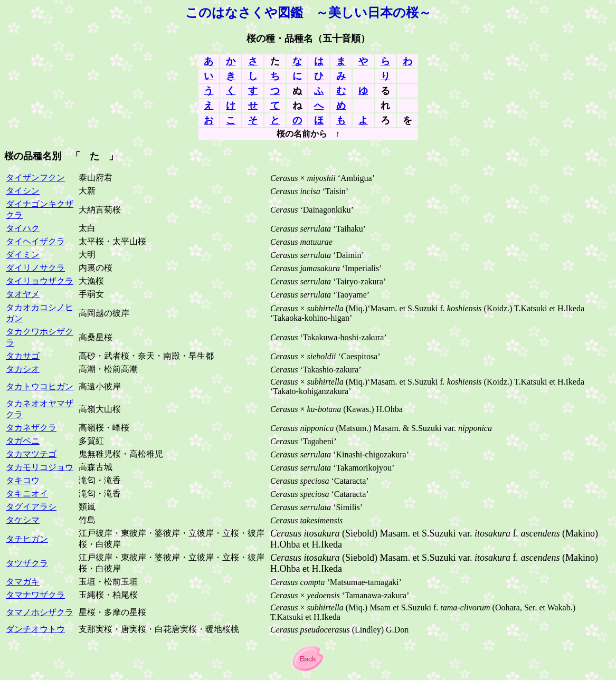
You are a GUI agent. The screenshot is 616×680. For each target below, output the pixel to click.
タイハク (23, 228)
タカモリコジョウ (40, 467)
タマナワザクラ (35, 595)
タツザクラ (27, 563)
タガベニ (23, 441)
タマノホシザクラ (40, 612)
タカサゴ (23, 356)
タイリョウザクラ (40, 281)
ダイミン (23, 255)
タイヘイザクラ (35, 241)
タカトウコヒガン (40, 386)
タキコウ (23, 480)
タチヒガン (27, 539)
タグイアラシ (31, 507)
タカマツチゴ (31, 454)
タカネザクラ (31, 428)
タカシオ (23, 369)
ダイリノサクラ (35, 268)
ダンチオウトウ (35, 629)
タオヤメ (23, 294)
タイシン (23, 191)
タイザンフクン (35, 178)
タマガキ (23, 582)
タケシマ (23, 520)
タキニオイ (27, 494)
